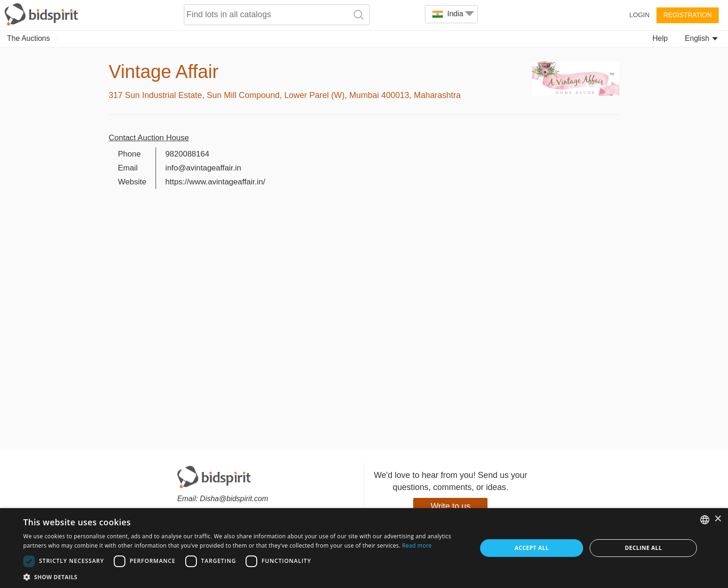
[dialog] (364, 548)
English (701, 38)
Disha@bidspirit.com (234, 499)
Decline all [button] (643, 548)
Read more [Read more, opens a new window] (417, 546)
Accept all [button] (532, 548)
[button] (243, 577)
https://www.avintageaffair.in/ (215, 182)
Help (660, 38)
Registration (688, 15)
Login (639, 15)
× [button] (718, 519)
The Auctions (29, 38)
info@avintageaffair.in (203, 168)
